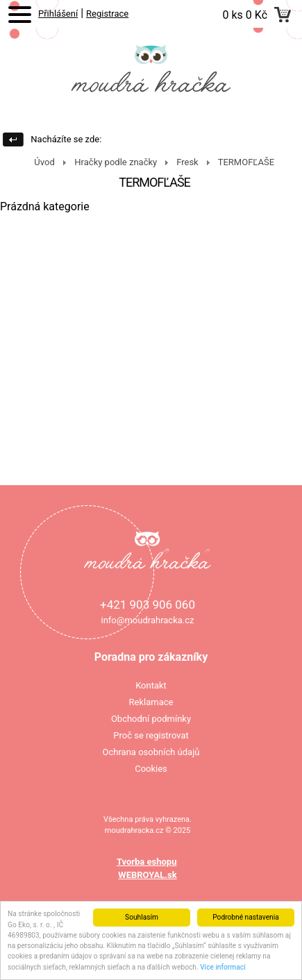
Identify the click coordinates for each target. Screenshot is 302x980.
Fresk (187, 162)
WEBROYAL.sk (147, 875)
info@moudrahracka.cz (147, 620)
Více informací (223, 967)
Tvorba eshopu (147, 862)
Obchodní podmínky (151, 719)
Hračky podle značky (116, 162)
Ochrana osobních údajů (151, 752)
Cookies (151, 769)
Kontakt (151, 685)
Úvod (44, 162)
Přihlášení (58, 14)
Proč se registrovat (151, 735)
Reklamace (151, 702)
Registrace (107, 14)
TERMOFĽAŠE (246, 162)
